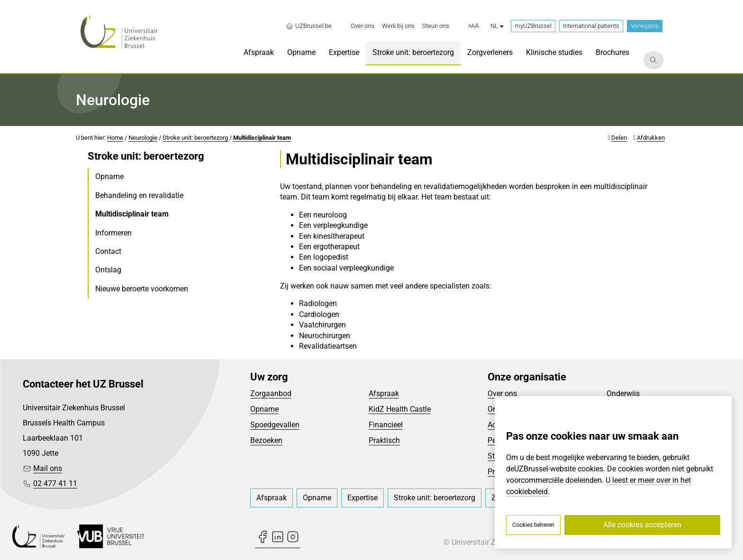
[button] (474, 26)
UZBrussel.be (309, 26)
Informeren (113, 233)
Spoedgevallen (275, 425)
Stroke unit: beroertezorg (195, 138)
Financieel (386, 425)
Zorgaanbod (271, 393)
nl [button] (497, 26)
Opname (109, 176)
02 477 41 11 (55, 483)
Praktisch (384, 440)
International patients (591, 26)
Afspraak (384, 393)
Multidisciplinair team (262, 138)
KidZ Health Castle (400, 409)
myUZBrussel (533, 26)
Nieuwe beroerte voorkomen (142, 289)
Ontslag (108, 270)
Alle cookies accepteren (642, 525)
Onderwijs (623, 393)
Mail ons (48, 468)
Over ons (502, 393)
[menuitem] (362, 26)
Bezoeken (266, 440)
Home (115, 138)
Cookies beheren (533, 525)
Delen (619, 138)
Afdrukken (651, 138)
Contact (108, 251)
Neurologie (143, 138)
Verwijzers (645, 26)
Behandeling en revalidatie (139, 195)
